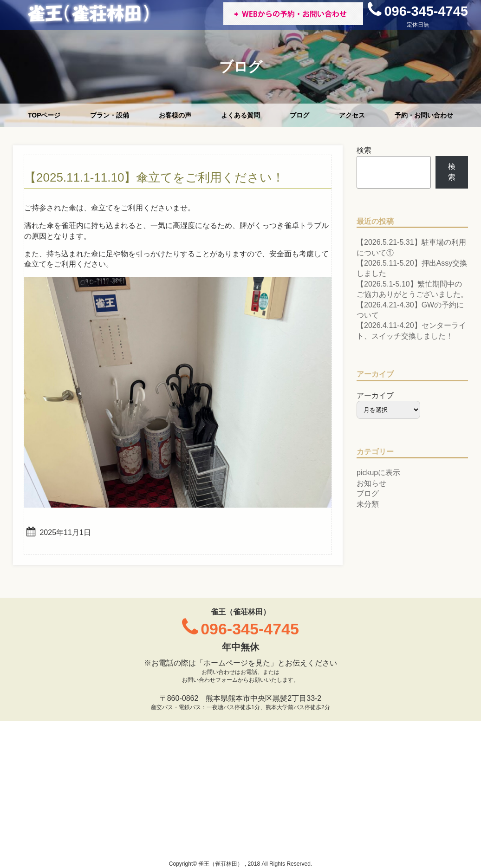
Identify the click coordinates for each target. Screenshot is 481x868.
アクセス (352, 115)
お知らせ (371, 483)
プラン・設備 (110, 115)
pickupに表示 (378, 473)
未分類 (368, 504)
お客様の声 (175, 115)
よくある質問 (240, 115)
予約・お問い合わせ (424, 115)
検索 (364, 150)
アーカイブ (375, 395)
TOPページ (44, 115)
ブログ (299, 115)
